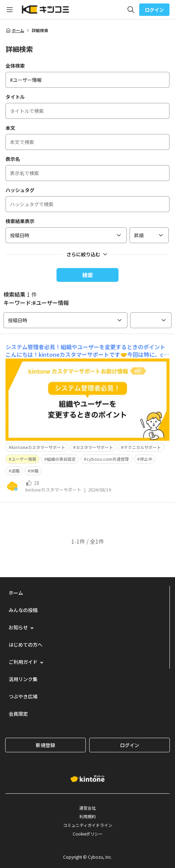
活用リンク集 (23, 679)
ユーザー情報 (24, 459)
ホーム (15, 30)
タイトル (15, 97)
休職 (34, 471)
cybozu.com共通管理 (108, 459)
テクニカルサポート (142, 447)
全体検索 (15, 66)
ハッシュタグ (20, 190)
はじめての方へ (25, 645)
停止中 (146, 459)
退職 (16, 471)
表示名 (13, 159)
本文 (10, 128)
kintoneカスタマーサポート (38, 447)
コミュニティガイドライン (88, 825)
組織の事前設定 (61, 459)
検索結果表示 (20, 221)
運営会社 (87, 808)
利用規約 (87, 816)
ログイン (154, 10)
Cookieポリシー (88, 834)
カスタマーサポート (94, 447)
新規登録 (45, 745)
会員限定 (18, 714)
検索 (87, 275)
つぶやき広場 (23, 696)
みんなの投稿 (23, 610)
